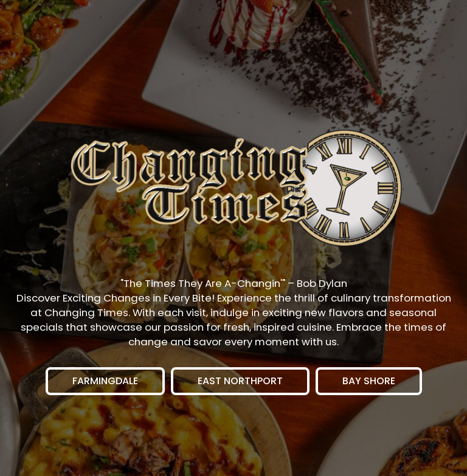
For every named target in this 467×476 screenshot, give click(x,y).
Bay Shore (355, 385)
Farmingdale (92, 385)
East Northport (227, 385)
